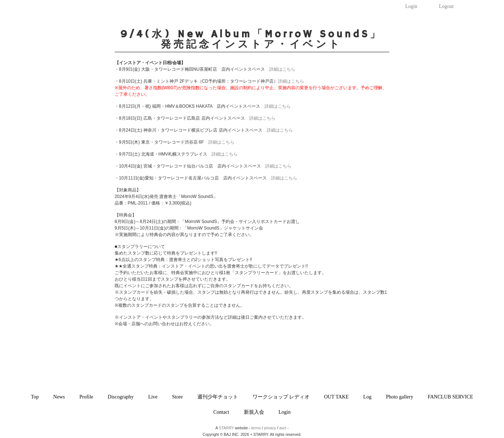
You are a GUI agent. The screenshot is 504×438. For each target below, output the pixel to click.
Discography (121, 397)
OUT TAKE (336, 397)
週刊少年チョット (218, 397)
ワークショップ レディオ (281, 397)
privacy (270, 428)
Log (367, 397)
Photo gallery (400, 397)
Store (177, 397)
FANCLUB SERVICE (450, 397)
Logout (446, 6)
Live (153, 397)
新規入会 (254, 412)
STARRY (226, 428)
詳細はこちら (282, 69)
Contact (221, 412)
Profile (86, 397)
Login (411, 6)
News (59, 397)
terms (256, 428)
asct (283, 428)
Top (35, 397)
